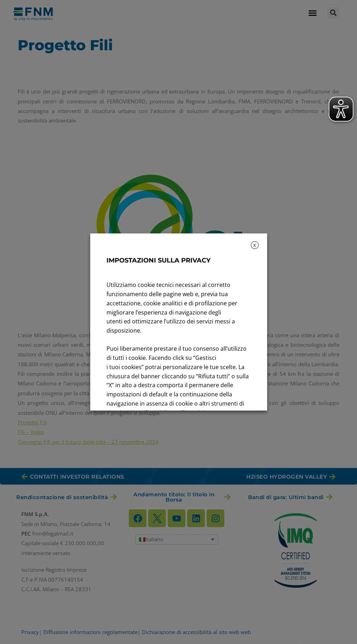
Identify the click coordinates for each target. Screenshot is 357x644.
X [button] (255, 245)
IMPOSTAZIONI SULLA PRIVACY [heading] (159, 260)
